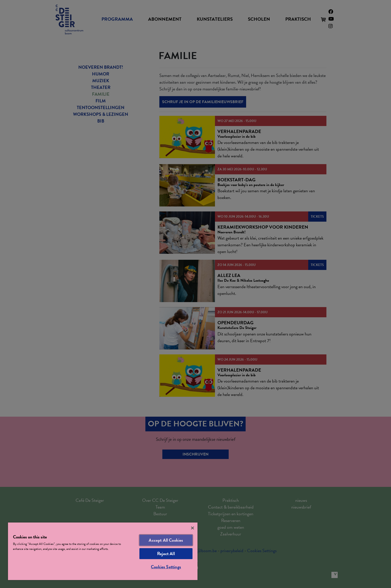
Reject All (166, 554)
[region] (103, 551)
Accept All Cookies (166, 540)
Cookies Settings (166, 567)
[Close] (193, 528)
